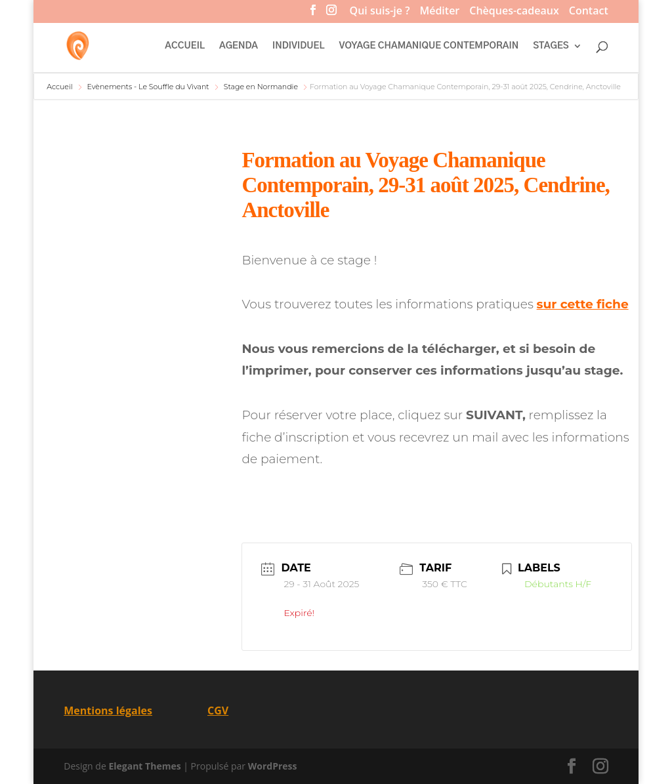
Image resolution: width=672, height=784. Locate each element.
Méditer (439, 12)
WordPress (273, 766)
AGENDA (239, 46)
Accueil (60, 87)
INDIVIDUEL (298, 46)
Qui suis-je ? (380, 12)
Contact (589, 12)
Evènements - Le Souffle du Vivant (148, 87)
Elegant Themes (144, 766)
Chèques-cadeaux (514, 12)
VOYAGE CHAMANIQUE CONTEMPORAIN (429, 46)
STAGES (551, 46)
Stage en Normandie (261, 87)
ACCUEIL (185, 46)
